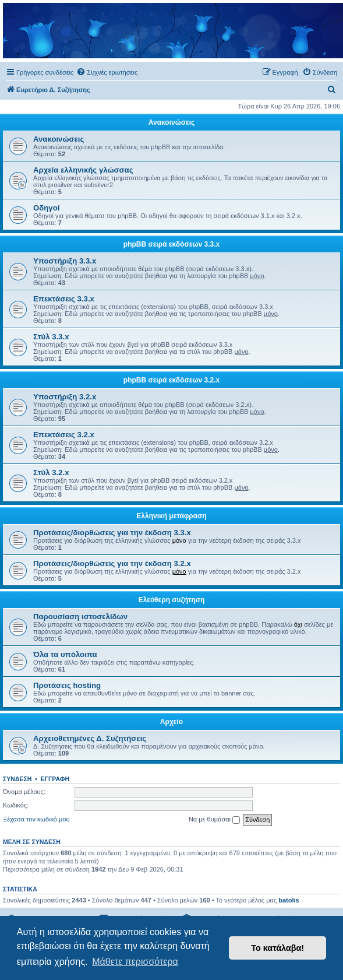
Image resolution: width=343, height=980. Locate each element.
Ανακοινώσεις (172, 122)
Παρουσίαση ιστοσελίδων (80, 617)
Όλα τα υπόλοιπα (65, 654)
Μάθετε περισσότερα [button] (135, 962)
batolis (289, 900)
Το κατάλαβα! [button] (277, 948)
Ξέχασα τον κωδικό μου (36, 819)
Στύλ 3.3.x (51, 337)
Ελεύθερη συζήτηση (172, 600)
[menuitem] (107, 72)
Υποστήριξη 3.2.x (65, 397)
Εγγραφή (55, 779)
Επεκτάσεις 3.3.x (64, 299)
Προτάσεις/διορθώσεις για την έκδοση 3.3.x (112, 533)
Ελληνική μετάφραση (171, 516)
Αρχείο (172, 722)
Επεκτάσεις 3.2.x (64, 435)
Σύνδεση (17, 779)
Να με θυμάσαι (214, 820)
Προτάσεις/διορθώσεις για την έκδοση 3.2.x (112, 563)
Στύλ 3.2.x (51, 473)
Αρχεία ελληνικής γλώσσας (83, 170)
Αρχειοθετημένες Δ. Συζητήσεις (90, 738)
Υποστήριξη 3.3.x (65, 261)
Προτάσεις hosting (67, 685)
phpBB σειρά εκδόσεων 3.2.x (172, 380)
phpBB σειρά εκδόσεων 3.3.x (172, 244)
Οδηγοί (46, 208)
